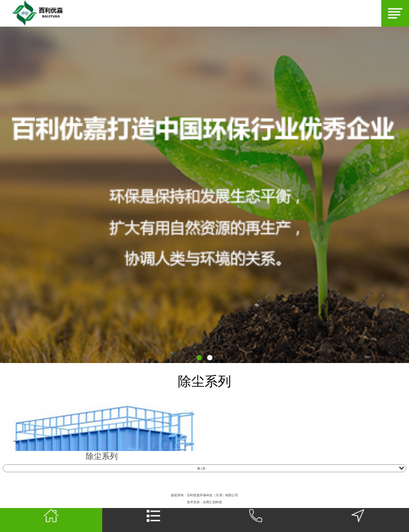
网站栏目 (153, 520)
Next (5, 195)
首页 (51, 520)
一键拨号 (256, 520)
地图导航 (358, 520)
